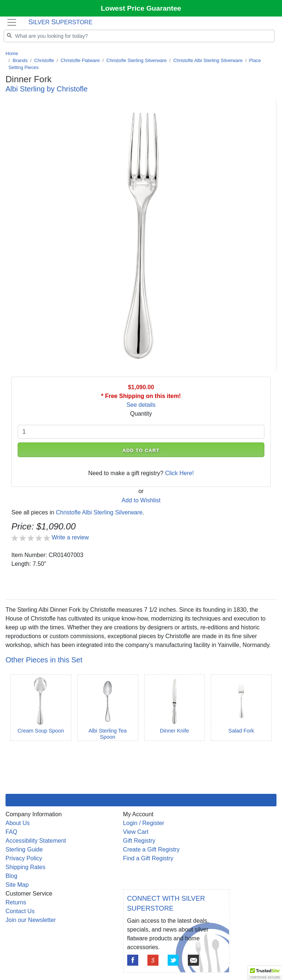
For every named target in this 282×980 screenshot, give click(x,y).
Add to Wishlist (141, 500)
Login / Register (144, 823)
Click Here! (179, 473)
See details (141, 405)
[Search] (139, 36)
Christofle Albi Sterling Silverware (208, 60)
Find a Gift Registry (148, 858)
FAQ (11, 832)
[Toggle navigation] (12, 22)
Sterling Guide (24, 849)
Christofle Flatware (80, 60)
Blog (11, 876)
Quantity (141, 414)
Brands (20, 60)
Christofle (44, 60)
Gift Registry (139, 841)
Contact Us (20, 911)
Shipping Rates (26, 867)
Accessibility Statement (36, 841)
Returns (16, 902)
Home (12, 53)
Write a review (70, 537)
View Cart (136, 832)
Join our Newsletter (31, 920)
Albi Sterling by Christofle (47, 89)
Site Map (17, 885)
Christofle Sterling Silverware (136, 60)
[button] (265, 973)
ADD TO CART (141, 450)
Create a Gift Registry (151, 849)
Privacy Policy (24, 858)
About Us (18, 823)
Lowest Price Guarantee (141, 8)
